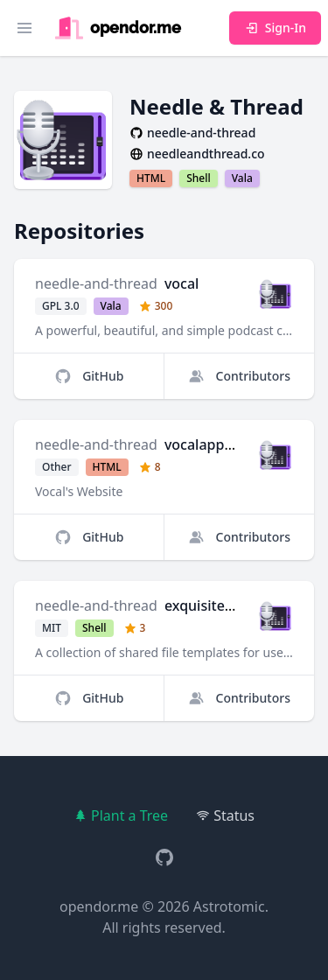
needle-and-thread (96, 283)
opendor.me (99, 906)
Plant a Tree (121, 815)
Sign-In (275, 28)
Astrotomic (229, 906)
